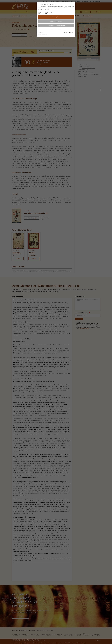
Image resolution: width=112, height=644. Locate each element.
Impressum (65, 32)
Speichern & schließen (56, 21)
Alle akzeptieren (56, 17)
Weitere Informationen (56, 29)
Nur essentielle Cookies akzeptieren (56, 26)
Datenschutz (71, 32)
